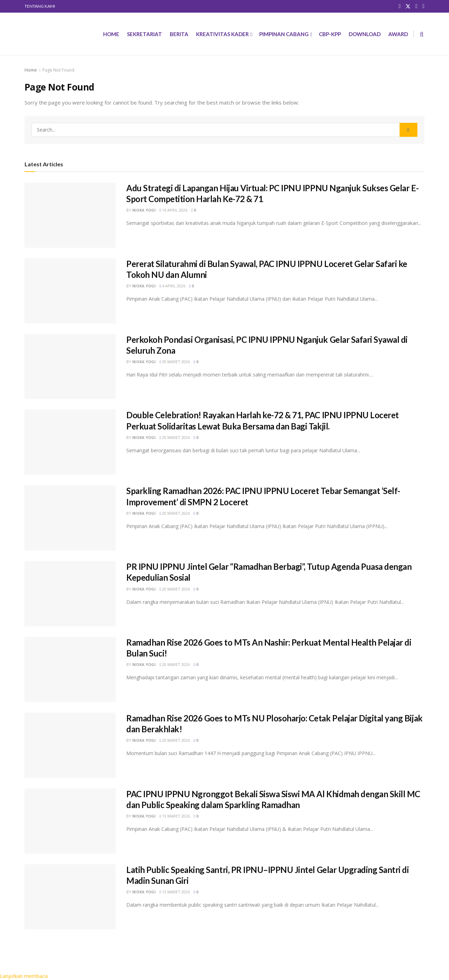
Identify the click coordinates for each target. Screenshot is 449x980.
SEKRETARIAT (145, 34)
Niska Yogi (144, 210)
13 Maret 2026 (175, 816)
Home (31, 70)
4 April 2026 (172, 286)
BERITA (179, 34)
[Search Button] (408, 130)
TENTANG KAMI (40, 6)
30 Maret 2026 (175, 362)
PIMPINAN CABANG (284, 34)
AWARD (398, 34)
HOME (111, 34)
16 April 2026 (173, 210)
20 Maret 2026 (175, 437)
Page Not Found (58, 70)
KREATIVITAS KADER (222, 34)
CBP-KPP (330, 34)
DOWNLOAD (365, 34)
